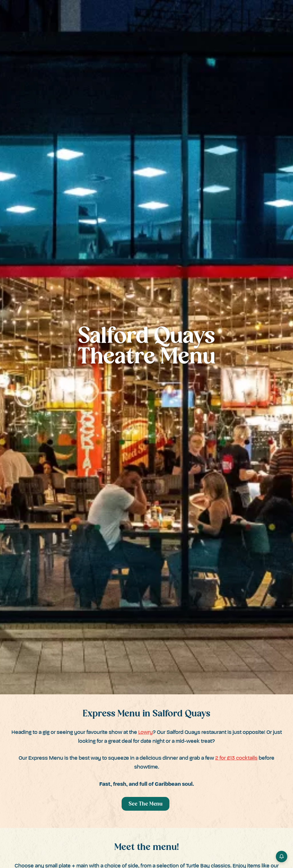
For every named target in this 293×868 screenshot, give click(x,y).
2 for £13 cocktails (236, 758)
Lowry (145, 732)
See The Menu (145, 804)
